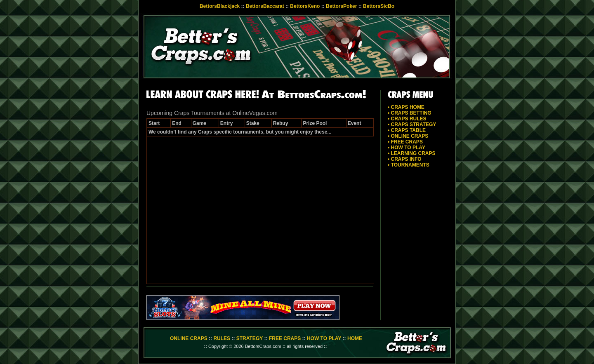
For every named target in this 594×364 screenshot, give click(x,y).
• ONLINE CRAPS (408, 136)
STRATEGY (250, 338)
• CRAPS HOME (406, 107)
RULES (222, 338)
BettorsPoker (341, 6)
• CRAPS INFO (405, 159)
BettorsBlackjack (220, 6)
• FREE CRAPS (405, 142)
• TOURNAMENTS (409, 165)
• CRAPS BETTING (410, 113)
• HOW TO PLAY (407, 148)
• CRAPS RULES (407, 119)
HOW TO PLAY (324, 338)
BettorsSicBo (379, 6)
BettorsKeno (305, 6)
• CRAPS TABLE (407, 130)
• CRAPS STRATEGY (412, 124)
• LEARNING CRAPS (412, 153)
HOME (355, 338)
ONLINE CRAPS (189, 338)
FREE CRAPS (285, 338)
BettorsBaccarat (265, 6)
